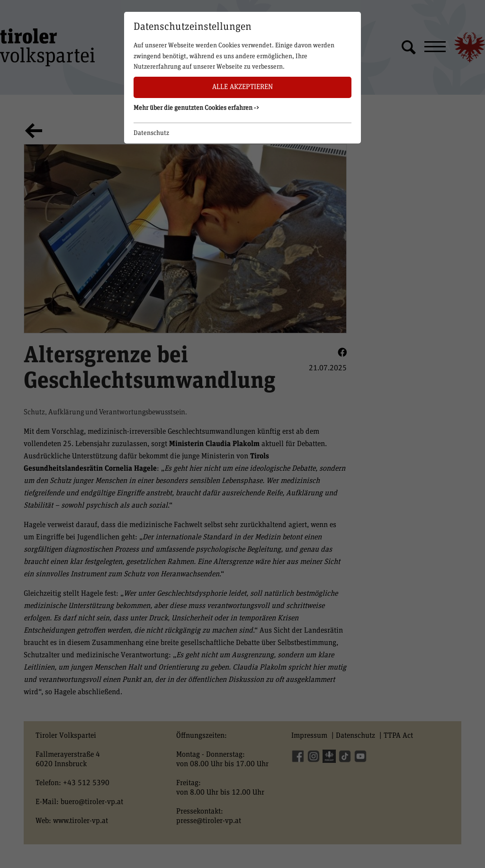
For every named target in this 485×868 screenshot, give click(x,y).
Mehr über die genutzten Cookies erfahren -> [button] (197, 108)
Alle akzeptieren (242, 87)
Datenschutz (151, 133)
